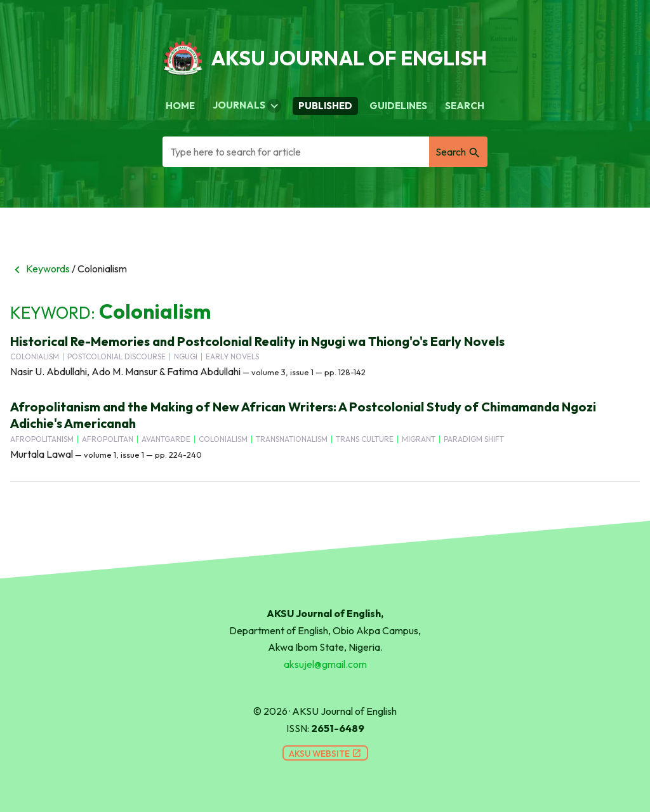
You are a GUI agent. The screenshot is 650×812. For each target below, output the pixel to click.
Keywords (40, 269)
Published (325, 106)
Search (465, 106)
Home (180, 106)
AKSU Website (325, 754)
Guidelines (398, 106)
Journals (247, 106)
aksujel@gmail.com (325, 664)
